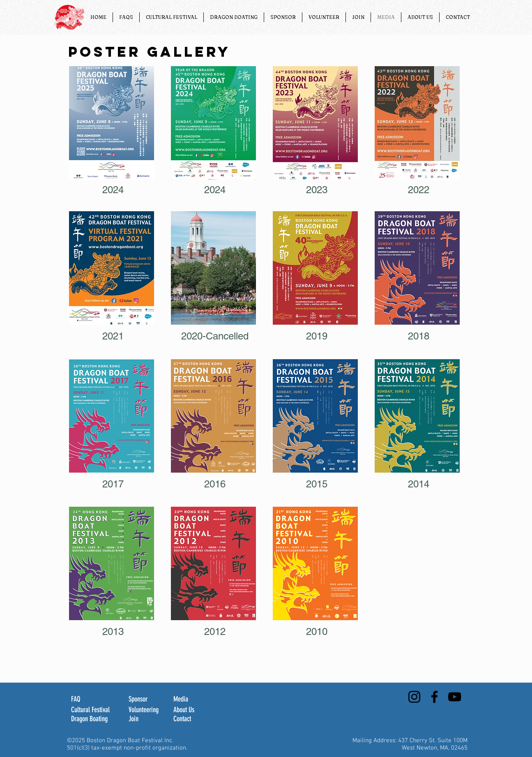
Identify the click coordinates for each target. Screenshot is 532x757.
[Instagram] (414, 697)
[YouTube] (455, 697)
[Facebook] (434, 697)
